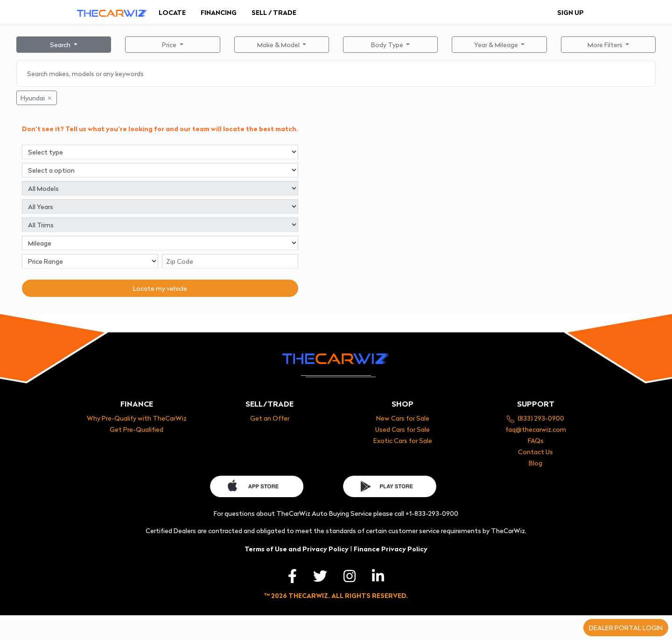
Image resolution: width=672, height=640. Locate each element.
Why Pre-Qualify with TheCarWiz (137, 418)
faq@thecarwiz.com (536, 429)
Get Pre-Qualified (136, 429)
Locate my (160, 288)
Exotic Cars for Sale (403, 440)
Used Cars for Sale (402, 429)
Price (170, 45)
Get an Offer (270, 418)
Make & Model (279, 45)
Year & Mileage (497, 45)
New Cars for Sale (403, 418)
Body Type (388, 45)
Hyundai (37, 98)
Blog (535, 463)
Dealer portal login (626, 628)
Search (61, 45)
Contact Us (535, 452)
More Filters (606, 45)
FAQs (536, 440)
